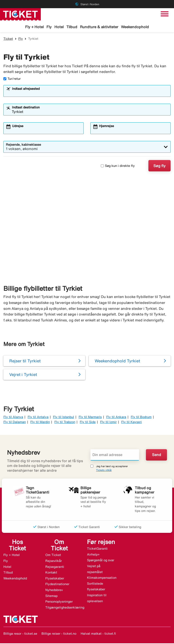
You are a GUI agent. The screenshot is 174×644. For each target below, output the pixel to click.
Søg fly (159, 166)
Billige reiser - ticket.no (59, 634)
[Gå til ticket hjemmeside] (20, 14)
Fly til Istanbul (64, 418)
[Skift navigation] (165, 14)
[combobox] (90, 94)
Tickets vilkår (104, 471)
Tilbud (72, 27)
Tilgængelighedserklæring (65, 608)
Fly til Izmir (108, 423)
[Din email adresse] (115, 455)
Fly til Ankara (116, 418)
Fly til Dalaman (15, 423)
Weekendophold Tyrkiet (117, 361)
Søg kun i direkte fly (118, 166)
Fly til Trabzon (65, 423)
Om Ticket (53, 556)
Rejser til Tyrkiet (25, 361)
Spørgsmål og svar (101, 561)
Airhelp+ (93, 555)
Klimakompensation (102, 578)
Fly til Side (88, 423)
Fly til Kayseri (132, 423)
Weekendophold (135, 27)
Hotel (59, 27)
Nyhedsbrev (54, 591)
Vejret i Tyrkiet (23, 375)
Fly (49, 27)
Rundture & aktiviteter (99, 27)
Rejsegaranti (55, 567)
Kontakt (51, 573)
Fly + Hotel (34, 27)
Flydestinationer (57, 585)
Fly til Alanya (13, 418)
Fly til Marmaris (90, 418)
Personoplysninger (59, 602)
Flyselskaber (55, 579)
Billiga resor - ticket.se (20, 634)
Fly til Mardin (40, 423)
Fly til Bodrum (141, 418)
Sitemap (51, 596)
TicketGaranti (97, 549)
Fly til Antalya (38, 418)
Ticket (8, 39)
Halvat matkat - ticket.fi (98, 634)
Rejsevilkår (54, 561)
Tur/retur (12, 79)
